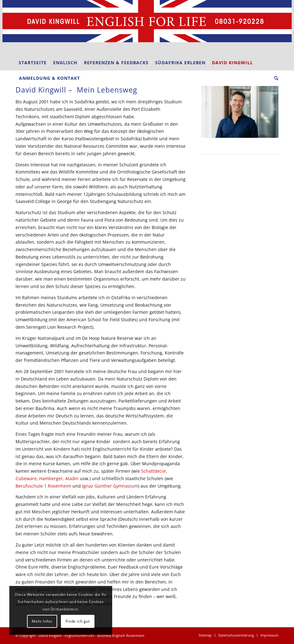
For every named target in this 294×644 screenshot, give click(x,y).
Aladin (72, 478)
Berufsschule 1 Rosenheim (43, 486)
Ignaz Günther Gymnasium (110, 486)
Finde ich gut (78, 621)
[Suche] (275, 78)
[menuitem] (33, 63)
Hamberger (51, 478)
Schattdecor (154, 471)
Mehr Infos (42, 621)
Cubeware (26, 478)
